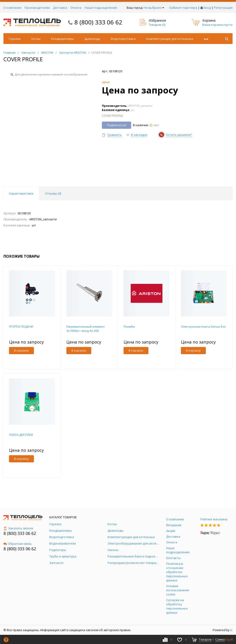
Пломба (129, 326)
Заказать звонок (18, 528)
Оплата (76, 8)
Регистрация (223, 8)
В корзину (21, 350)
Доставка (60, 8)
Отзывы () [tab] (53, 193)
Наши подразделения (101, 8)
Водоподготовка (123, 39)
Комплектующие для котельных (170, 39)
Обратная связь (18, 544)
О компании (12, 8)
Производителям (37, 8)
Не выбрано (154, 8)
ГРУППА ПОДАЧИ (21, 326)
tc (231, 630)
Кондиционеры (62, 39)
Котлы (36, 39)
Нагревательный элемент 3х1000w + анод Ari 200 (86, 329)
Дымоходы (92, 39)
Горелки (15, 39)
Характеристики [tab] (21, 193)
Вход (207, 8)
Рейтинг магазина (214, 519)
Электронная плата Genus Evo (203, 326)
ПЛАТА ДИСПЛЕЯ (21, 435)
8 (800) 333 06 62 (98, 22)
